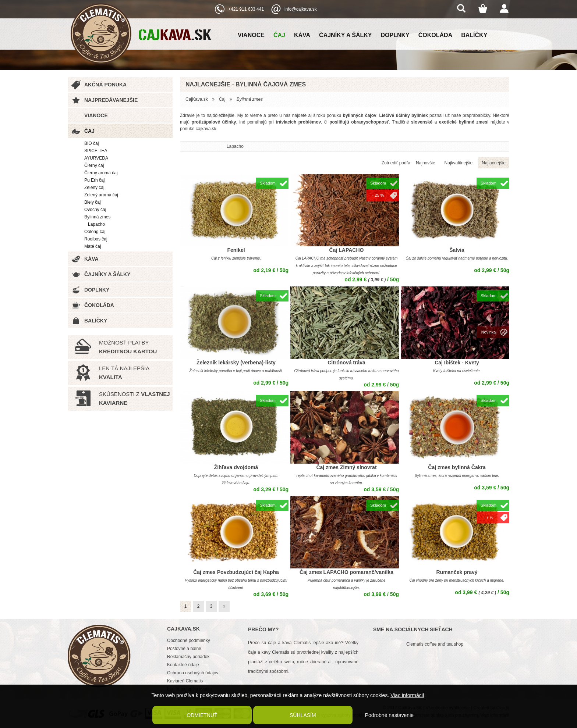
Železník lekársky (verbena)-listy (236, 363)
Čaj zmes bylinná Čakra (457, 467)
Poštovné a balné (184, 649)
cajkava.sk (206, 129)
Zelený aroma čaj (101, 195)
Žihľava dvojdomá (236, 467)
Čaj (279, 35)
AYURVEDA (96, 158)
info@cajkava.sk (301, 9)
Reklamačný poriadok (188, 657)
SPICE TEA (96, 151)
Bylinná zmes (97, 217)
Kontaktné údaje (183, 665)
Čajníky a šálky (345, 35)
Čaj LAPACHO (347, 250)
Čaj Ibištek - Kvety (457, 363)
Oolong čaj (95, 232)
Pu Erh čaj (94, 180)
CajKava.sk (197, 99)
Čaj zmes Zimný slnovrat (346, 467)
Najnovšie (426, 163)
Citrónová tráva (346, 363)
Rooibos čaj (96, 239)
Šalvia (457, 250)
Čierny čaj (94, 165)
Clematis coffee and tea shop (435, 644)
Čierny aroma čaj (101, 173)
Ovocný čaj (95, 210)
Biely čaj (93, 202)
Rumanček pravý (457, 572)
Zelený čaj (94, 188)
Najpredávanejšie (111, 100)
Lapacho (96, 224)
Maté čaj (93, 246)
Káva (302, 35)
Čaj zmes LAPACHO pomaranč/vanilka (346, 572)
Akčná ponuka (105, 85)
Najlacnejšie (494, 163)
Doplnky (395, 35)
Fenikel (236, 250)
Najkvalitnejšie (459, 163)
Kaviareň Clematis (185, 681)
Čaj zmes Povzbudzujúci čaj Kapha (236, 572)
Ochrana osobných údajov (193, 673)
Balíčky (474, 35)
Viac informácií (407, 695)
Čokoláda (435, 35)
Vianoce (251, 35)
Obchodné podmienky (189, 640)
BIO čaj (91, 143)
